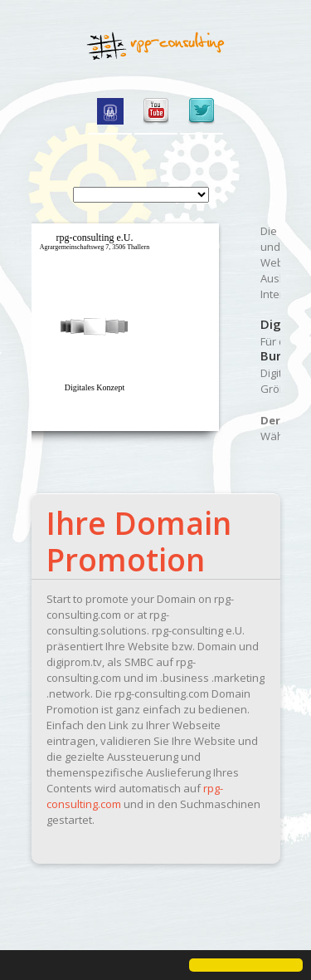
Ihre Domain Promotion (139, 541)
